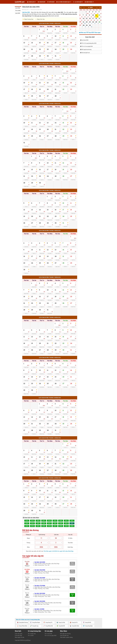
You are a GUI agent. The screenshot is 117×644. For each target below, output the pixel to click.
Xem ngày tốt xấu (20, 637)
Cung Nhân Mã (48, 626)
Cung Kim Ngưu (35, 623)
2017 (44, 521)
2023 (27, 523)
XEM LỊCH (31, 2)
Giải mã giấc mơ (85, 53)
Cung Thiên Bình (22, 626)
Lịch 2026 (18, 8)
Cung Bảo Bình (74, 626)
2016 (38, 521)
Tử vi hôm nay (32, 634)
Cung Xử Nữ (87, 623)
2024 (32, 523)
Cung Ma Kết (61, 626)
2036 (49, 526)
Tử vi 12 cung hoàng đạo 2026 (88, 43)
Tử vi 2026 (18, 11)
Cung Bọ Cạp (34, 626)
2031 (72, 523)
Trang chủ (26, 10)
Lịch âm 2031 (26, 12)
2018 (49, 521)
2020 (61, 521)
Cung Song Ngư (88, 626)
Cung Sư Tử (74, 623)
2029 (61, 523)
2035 (44, 526)
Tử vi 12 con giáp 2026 (87, 46)
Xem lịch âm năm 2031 (36, 10)
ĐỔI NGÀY (51, 2)
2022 (72, 521)
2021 (66, 521)
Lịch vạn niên (19, 634)
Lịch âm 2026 (84, 40)
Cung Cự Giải (61, 623)
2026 (44, 523)
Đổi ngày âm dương (86, 49)
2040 (72, 526)
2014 (27, 521)
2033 (32, 526)
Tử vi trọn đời (48, 634)
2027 (49, 523)
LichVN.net (20, 2)
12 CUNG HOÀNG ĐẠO (63, 2)
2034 (38, 526)
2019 (55, 521)
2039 (66, 526)
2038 (61, 526)
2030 (66, 523)
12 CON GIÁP (77, 2)
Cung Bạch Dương (22, 623)
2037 (55, 526)
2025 (38, 523)
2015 (32, 521)
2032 (27, 526)
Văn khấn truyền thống (66, 637)
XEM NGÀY (42, 2)
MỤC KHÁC (89, 2)
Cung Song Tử (48, 623)
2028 (55, 523)
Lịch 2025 (18, 13)
